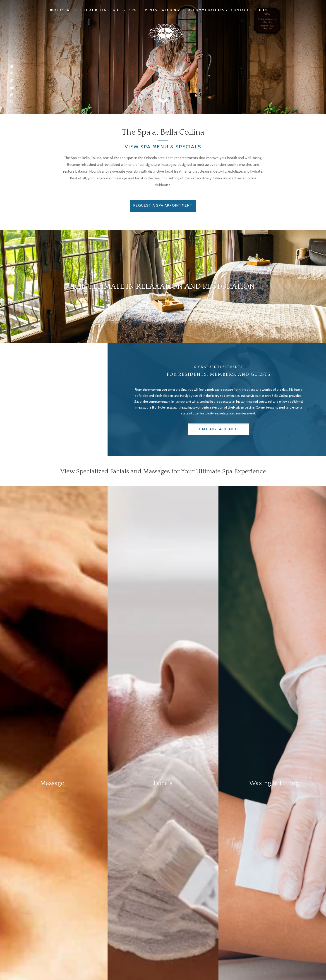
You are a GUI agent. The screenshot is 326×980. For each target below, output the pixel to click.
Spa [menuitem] (133, 10)
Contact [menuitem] (240, 10)
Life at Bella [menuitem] (93, 10)
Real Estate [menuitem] (62, 10)
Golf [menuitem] (118, 10)
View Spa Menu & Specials (163, 147)
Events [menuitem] (150, 10)
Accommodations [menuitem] (206, 10)
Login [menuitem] (261, 10)
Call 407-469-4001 (219, 429)
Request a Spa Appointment (163, 205)
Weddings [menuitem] (172, 10)
